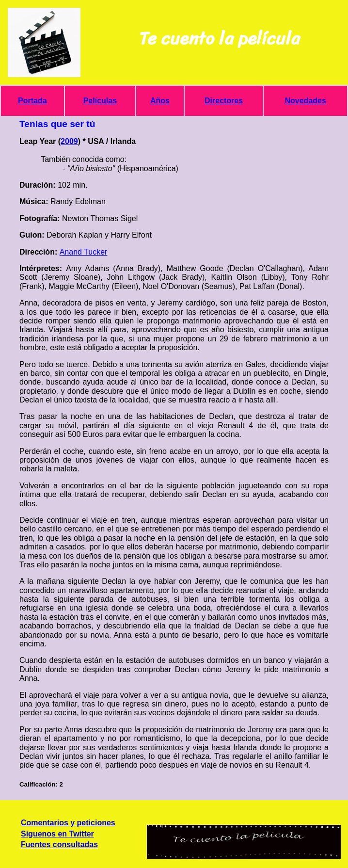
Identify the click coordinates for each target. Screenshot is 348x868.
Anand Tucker (84, 252)
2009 (69, 141)
